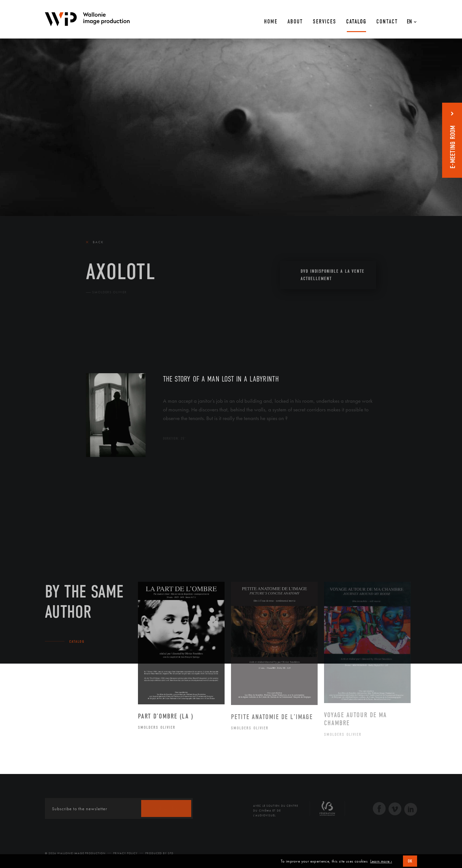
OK (410, 861)
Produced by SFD (159, 853)
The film (97, 335)
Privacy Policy (125, 853)
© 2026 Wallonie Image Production (75, 853)
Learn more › (381, 861)
